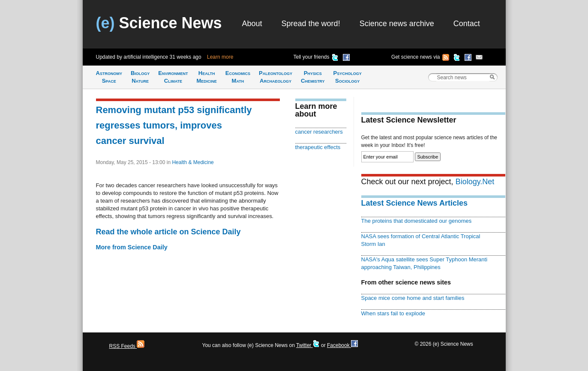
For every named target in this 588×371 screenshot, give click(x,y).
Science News (159, 23)
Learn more (220, 57)
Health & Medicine (193, 162)
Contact (467, 24)
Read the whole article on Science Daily (168, 232)
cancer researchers (319, 132)
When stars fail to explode (393, 313)
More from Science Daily (132, 247)
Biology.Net (475, 182)
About (252, 24)
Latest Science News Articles (414, 203)
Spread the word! (311, 24)
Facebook (342, 345)
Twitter (308, 345)
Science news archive (397, 24)
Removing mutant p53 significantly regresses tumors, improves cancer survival (174, 125)
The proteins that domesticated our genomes (417, 221)
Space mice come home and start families (413, 298)
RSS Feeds (127, 346)
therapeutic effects (318, 147)
